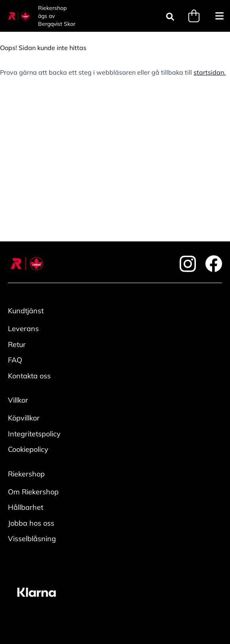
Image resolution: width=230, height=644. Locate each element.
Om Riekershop (33, 492)
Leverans (23, 329)
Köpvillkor (24, 418)
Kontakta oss (29, 376)
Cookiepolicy (28, 449)
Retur (17, 344)
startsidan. (210, 72)
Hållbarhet (26, 507)
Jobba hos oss (31, 523)
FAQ (15, 360)
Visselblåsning (32, 539)
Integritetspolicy (34, 434)
